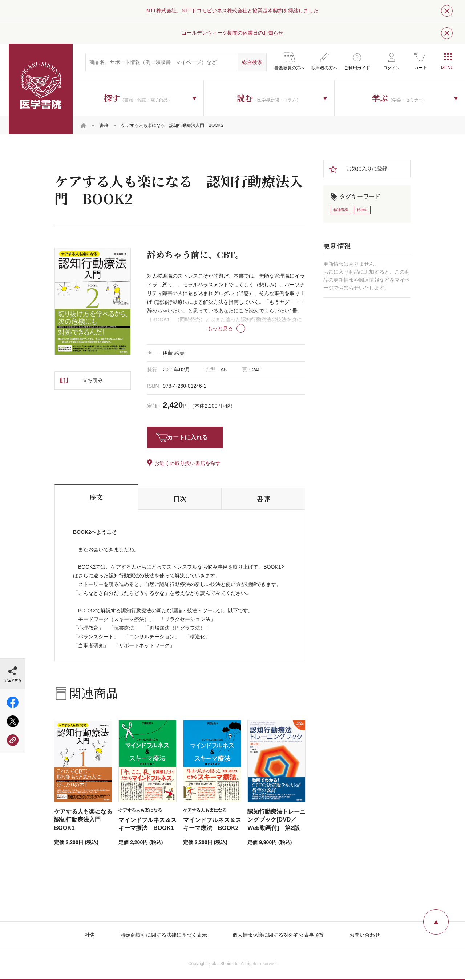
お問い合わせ (365, 935)
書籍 (104, 125)
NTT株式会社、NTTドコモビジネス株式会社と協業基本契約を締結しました (232, 11)
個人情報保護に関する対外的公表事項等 (278, 935)
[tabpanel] (93, 301)
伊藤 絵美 (174, 353)
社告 (90, 935)
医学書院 (41, 89)
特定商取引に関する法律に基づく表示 (164, 935)
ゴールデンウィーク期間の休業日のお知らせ (232, 33)
